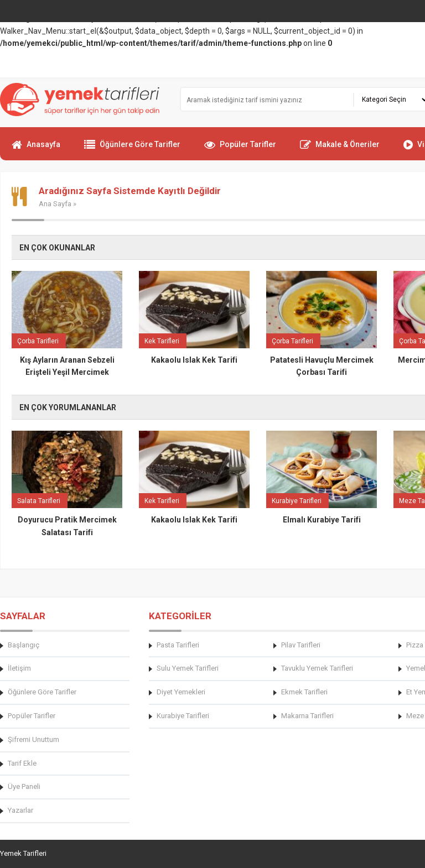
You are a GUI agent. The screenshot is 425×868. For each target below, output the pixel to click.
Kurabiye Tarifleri (183, 716)
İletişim (19, 668)
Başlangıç (24, 645)
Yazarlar (20, 810)
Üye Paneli (24, 786)
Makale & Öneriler (340, 149)
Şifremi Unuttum (33, 739)
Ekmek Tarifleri (304, 692)
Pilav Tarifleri (301, 645)
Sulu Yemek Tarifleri (188, 668)
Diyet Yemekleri (181, 692)
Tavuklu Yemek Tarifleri (317, 668)
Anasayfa (36, 149)
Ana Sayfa (55, 204)
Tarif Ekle (22, 763)
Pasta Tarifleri (178, 645)
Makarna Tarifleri (307, 716)
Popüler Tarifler (240, 149)
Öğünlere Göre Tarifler (132, 149)
